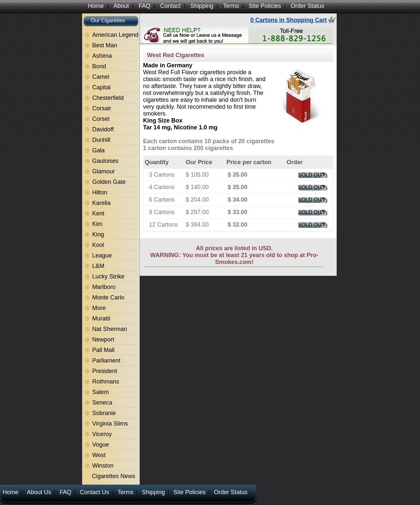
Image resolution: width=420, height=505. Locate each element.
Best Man (105, 45)
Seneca (102, 403)
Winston (103, 466)
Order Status (307, 6)
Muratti (101, 318)
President (105, 371)
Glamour (104, 171)
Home (96, 6)
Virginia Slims (110, 424)
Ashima (102, 56)
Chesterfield (108, 98)
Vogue (101, 445)
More (99, 308)
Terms (231, 6)
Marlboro (104, 287)
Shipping (202, 6)
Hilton (100, 192)
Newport (103, 340)
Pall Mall (103, 350)
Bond (99, 66)
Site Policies (265, 6)
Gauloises (105, 161)
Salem (101, 392)
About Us (39, 492)
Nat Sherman (110, 329)
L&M (98, 266)
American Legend (115, 35)
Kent (98, 213)
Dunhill (101, 140)
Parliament (106, 361)
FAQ (144, 6)
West (99, 455)
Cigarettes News (114, 476)
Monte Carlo (108, 297)
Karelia (101, 203)
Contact (170, 6)
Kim (97, 224)
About (121, 6)
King (98, 234)
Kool (98, 245)
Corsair (102, 108)
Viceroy (102, 434)
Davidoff (103, 129)
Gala (98, 150)
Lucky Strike (108, 276)
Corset (101, 119)
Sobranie (104, 413)
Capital (101, 87)
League (102, 255)
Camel (101, 77)
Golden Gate (109, 182)
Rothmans (106, 382)
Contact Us (94, 492)
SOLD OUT (311, 175)
